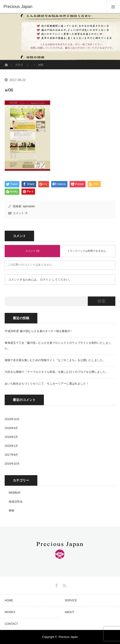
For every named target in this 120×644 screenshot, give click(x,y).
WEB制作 (15, 493)
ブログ (19, 65)
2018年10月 (12, 419)
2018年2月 (11, 437)
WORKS (10, 612)
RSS (64, 585)
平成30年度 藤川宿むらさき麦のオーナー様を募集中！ (39, 331)
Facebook (56, 585)
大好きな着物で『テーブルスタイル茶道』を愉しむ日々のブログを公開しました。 (56, 372)
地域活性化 (16, 502)
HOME (9, 600)
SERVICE (71, 600)
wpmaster (29, 206)
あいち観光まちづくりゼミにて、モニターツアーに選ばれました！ (47, 384)
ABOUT (69, 612)
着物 (11, 511)
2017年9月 (11, 455)
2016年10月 (12, 464)
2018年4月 (11, 428)
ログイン (46, 280)
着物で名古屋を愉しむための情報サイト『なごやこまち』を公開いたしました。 (55, 360)
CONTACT (11, 624)
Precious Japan (68, 637)
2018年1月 (11, 446)
